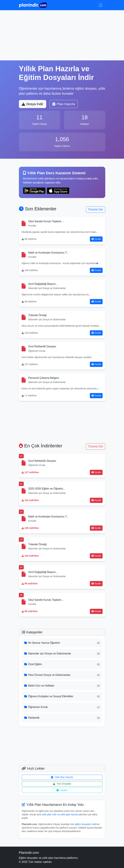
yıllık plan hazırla (69, 814)
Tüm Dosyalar (62, 784)
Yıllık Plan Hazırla (62, 777)
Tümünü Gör (96, 209)
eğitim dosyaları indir (86, 824)
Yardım (62, 790)
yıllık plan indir (49, 814)
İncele (96, 239)
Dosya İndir (33, 104)
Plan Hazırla (64, 104)
